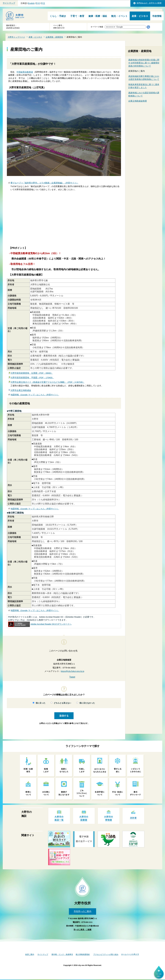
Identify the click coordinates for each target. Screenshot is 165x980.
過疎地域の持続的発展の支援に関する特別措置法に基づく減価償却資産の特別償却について (144, 63)
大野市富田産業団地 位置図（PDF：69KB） (32, 373)
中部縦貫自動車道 (25, 72)
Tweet (72, 677)
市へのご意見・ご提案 (82, 930)
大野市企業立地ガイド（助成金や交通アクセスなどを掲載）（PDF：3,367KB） (48, 382)
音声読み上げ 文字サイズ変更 (149, 3)
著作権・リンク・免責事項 (62, 954)
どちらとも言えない (62, 703)
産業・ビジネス (140, 16)
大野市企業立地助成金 (21, 390)
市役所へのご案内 (82, 911)
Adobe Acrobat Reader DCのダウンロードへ (40, 624)
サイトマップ (9, 3)
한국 (38, 3)
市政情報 (157, 16)
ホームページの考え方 (130, 954)
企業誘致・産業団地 (54, 37)
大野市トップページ (16, 37)
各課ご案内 (30, 954)
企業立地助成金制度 (138, 101)
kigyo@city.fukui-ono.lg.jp (73, 671)
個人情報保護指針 (83, 954)
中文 (43, 3)
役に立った (41, 703)
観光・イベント (119, 16)
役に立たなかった (87, 703)
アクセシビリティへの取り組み (106, 954)
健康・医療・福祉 (98, 16)
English (31, 3)
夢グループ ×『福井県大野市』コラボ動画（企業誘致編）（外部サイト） (44, 183)
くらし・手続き (58, 16)
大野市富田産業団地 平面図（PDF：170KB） (32, 378)
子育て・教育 (77, 16)
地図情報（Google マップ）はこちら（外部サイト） (35, 395)
